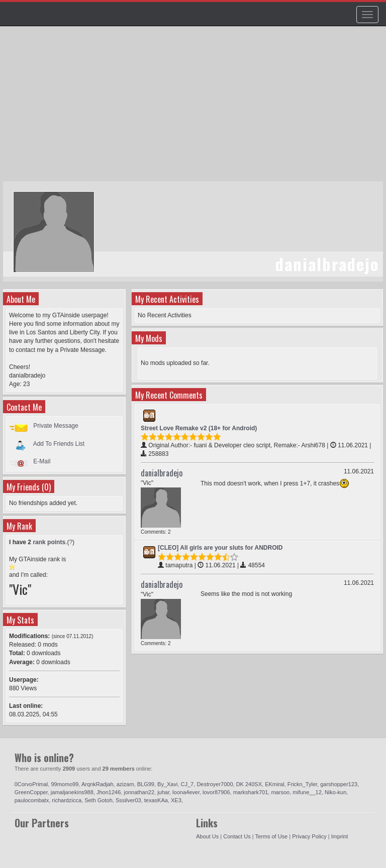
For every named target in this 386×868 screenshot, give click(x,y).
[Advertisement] (194, 108)
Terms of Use (271, 836)
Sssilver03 (128, 800)
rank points (49, 542)
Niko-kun (335, 792)
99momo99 (65, 784)
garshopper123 (339, 784)
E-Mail (42, 461)
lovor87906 (216, 792)
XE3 (176, 800)
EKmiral (275, 784)
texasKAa (156, 800)
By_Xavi (167, 784)
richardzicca (67, 800)
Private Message (56, 426)
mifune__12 (307, 792)
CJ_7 (187, 784)
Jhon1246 (109, 792)
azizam (125, 784)
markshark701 (251, 792)
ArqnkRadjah (98, 784)
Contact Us (237, 836)
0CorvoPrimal (31, 784)
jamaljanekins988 (72, 792)
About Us (207, 836)
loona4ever (186, 792)
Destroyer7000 (215, 784)
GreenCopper (31, 792)
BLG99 (146, 784)
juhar (163, 792)
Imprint (340, 836)
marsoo (280, 792)
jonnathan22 (139, 792)
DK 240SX (249, 784)
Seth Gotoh (99, 800)
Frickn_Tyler (302, 784)
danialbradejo (162, 473)
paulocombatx (32, 800)
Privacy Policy (309, 836)
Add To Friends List (59, 443)
